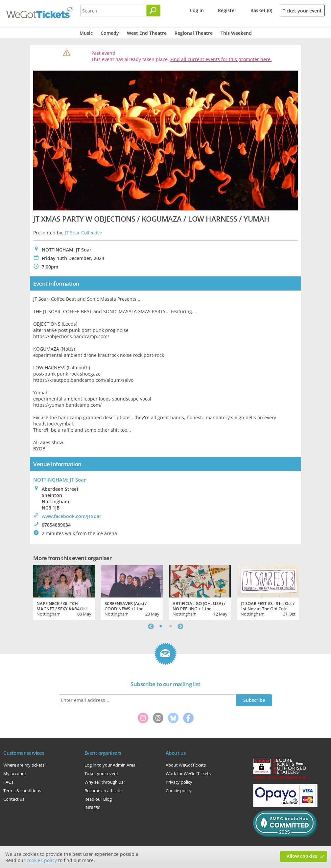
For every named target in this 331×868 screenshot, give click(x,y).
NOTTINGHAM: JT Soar (59, 480)
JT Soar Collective (83, 233)
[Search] (154, 11)
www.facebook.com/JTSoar (71, 516)
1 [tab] (161, 626)
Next (180, 626)
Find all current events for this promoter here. (221, 59)
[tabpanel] (64, 592)
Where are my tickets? (25, 765)
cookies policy (42, 860)
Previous (151, 626)
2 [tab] (171, 626)
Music (86, 33)
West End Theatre (147, 33)
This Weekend (236, 33)
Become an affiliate (103, 791)
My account (15, 773)
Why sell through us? (105, 782)
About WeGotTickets (186, 765)
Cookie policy (179, 791)
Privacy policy (179, 782)
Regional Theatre (194, 33)
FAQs (8, 782)
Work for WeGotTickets (188, 773)
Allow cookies (302, 856)
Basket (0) (261, 10)
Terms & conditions (22, 791)
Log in (197, 10)
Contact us (14, 799)
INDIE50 (92, 808)
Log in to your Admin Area (110, 765)
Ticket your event (302, 11)
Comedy (110, 33)
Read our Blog (98, 799)
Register (227, 10)
